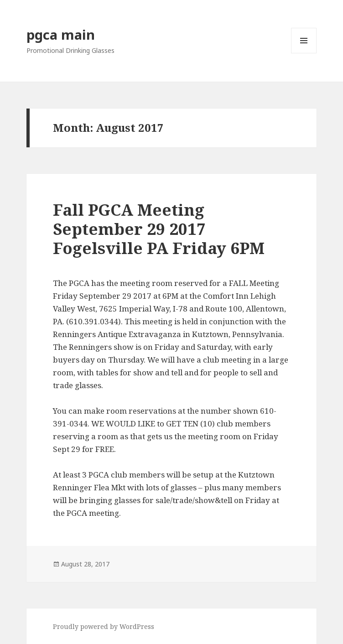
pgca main (61, 34)
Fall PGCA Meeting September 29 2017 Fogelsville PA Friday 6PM (159, 229)
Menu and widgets (304, 53)
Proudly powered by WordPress (104, 626)
